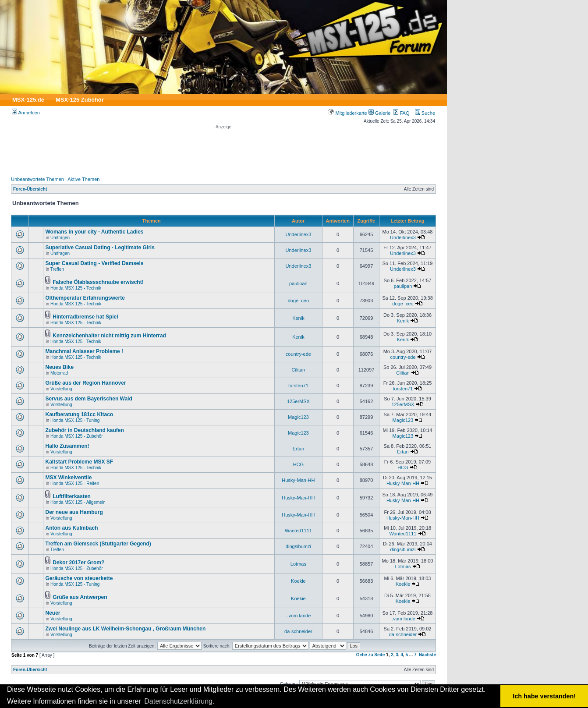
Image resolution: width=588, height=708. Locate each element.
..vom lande (298, 616)
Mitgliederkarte (347, 113)
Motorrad (59, 373)
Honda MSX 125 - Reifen (75, 483)
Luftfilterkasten (72, 496)
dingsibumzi (298, 546)
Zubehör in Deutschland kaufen (84, 430)
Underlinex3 (299, 234)
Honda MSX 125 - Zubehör (77, 436)
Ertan (298, 449)
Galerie (380, 113)
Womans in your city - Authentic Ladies (94, 232)
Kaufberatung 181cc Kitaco (79, 414)
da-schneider (298, 631)
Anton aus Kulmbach (71, 528)
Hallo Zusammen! (67, 446)
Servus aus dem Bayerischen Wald (89, 399)
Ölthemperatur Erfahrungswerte (85, 298)
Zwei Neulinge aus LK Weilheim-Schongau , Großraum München (125, 629)
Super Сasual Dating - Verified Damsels (94, 263)
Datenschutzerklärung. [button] (179, 701)
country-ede (298, 354)
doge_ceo (298, 301)
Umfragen (60, 238)
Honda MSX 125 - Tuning (75, 420)
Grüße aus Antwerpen (80, 597)
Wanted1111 (298, 531)
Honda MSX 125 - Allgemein (78, 502)
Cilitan (299, 370)
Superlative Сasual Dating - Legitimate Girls (100, 248)
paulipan (298, 283)
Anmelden (26, 113)
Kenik (298, 318)
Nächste (427, 655)
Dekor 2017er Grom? (78, 563)
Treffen (57, 269)
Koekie (298, 581)
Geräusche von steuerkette (79, 578)
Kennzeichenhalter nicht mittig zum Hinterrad (109, 336)
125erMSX (298, 401)
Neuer (53, 613)
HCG (298, 464)
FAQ (401, 113)
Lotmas (298, 564)
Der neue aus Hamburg (74, 512)
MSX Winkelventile (68, 478)
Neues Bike (59, 367)
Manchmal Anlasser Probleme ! (84, 351)
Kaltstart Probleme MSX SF (79, 462)
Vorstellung (61, 389)
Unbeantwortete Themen (37, 179)
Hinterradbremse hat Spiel (85, 317)
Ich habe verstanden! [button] (544, 696)
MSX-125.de (28, 100)
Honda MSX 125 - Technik (76, 288)
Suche (425, 113)
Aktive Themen (83, 179)
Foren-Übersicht (30, 189)
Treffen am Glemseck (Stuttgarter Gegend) (98, 544)
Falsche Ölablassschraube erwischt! (98, 282)
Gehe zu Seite (371, 655)
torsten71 (298, 386)
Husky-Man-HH (298, 480)
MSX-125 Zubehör (80, 100)
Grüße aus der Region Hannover (85, 383)
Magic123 (298, 417)
